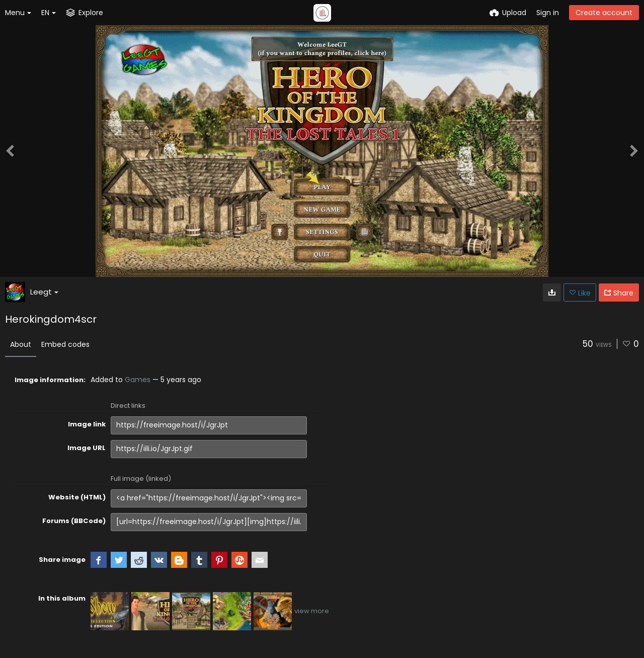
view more (312, 611)
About (21, 344)
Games (138, 380)
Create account (604, 13)
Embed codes (65, 344)
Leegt (44, 292)
